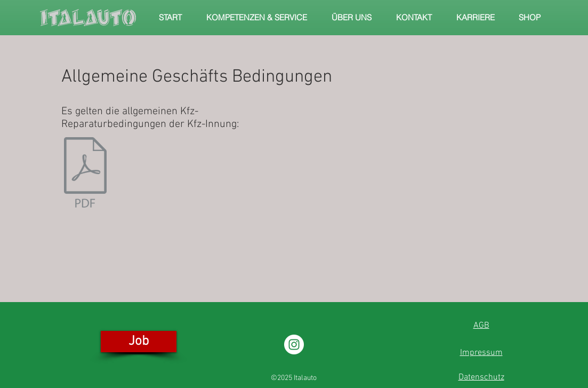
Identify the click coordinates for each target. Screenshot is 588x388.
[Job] (139, 342)
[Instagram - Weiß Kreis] (294, 345)
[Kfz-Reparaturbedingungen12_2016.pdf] (85, 173)
